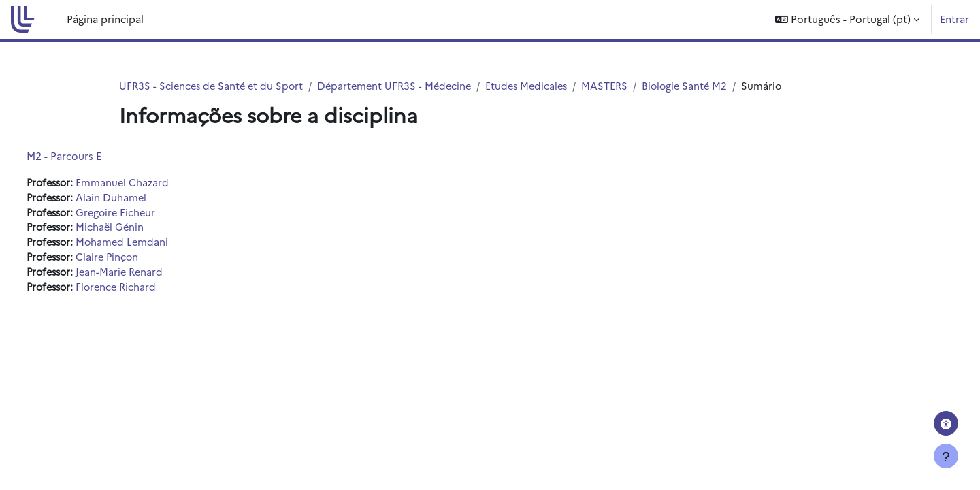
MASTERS (618, 86)
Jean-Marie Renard (150, 275)
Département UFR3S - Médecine (402, 86)
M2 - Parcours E (89, 156)
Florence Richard (146, 290)
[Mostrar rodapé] (946, 456)
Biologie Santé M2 (700, 86)
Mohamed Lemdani (152, 245)
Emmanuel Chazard (152, 183)
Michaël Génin (140, 229)
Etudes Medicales (538, 86)
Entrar (954, 19)
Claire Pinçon (137, 260)
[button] (847, 19)
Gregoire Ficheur (146, 214)
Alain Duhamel (141, 198)
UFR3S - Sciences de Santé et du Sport (214, 86)
